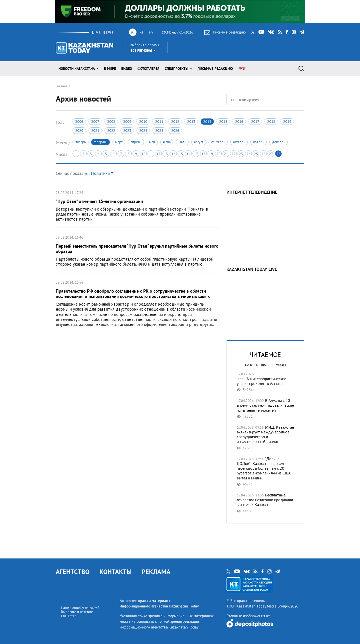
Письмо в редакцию (225, 32)
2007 (95, 122)
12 (158, 154)
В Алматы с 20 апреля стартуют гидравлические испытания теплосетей (265, 408)
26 (263, 154)
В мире (110, 69)
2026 (175, 131)
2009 (127, 122)
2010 (143, 122)
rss (280, 32)
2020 (79, 131)
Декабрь (278, 142)
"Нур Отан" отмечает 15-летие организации (137, 205)
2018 (271, 122)
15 (181, 154)
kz (142, 32)
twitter (253, 32)
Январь (80, 142)
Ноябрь (258, 142)
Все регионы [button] (141, 51)
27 (271, 154)
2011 (159, 122)
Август (199, 142)
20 (218, 154)
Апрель (136, 142)
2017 (255, 122)
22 (233, 154)
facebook (287, 32)
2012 (175, 122)
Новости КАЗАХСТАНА (77, 69)
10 (143, 154)
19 (211, 154)
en (151, 32)
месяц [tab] (281, 364)
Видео (127, 69)
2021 (95, 131)
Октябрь (239, 142)
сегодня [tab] (252, 364)
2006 (79, 122)
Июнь (167, 142)
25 (256, 154)
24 (248, 154)
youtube (261, 32)
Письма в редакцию (215, 69)
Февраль (100, 142)
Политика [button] (100, 173)
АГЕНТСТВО (73, 572)
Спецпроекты (176, 69)
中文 (242, 69)
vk (271, 32)
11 (151, 154)
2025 (159, 131)
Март (119, 142)
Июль (182, 142)
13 (166, 154)
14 (173, 154)
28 (278, 154)
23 (241, 154)
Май (152, 142)
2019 (287, 122)
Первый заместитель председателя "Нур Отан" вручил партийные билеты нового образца (137, 250)
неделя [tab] (267, 364)
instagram (294, 32)
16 (188, 154)
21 (226, 154)
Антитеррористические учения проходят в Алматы (265, 382)
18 (203, 154)
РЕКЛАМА (156, 572)
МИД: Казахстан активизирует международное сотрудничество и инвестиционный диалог (265, 438)
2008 (111, 122)
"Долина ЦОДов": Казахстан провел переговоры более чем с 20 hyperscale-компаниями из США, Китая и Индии (265, 471)
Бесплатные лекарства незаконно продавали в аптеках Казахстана (265, 503)
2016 (239, 122)
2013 (191, 122)
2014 (207, 122)
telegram (302, 32)
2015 (223, 122)
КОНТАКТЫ (116, 572)
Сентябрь (218, 142)
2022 (111, 131)
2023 (127, 131)
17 (196, 154)
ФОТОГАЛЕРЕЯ (148, 69)
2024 (143, 131)
